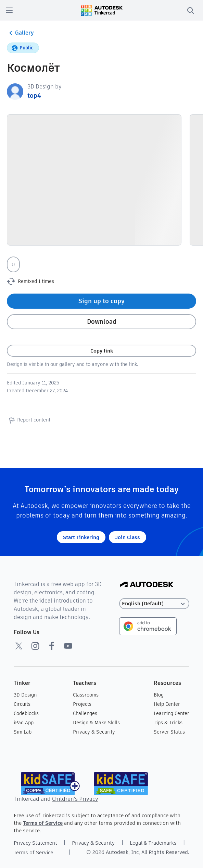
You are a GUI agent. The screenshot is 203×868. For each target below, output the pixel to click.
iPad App (24, 723)
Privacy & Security (94, 732)
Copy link (102, 351)
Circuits (22, 704)
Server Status (169, 732)
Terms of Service (43, 823)
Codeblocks (26, 713)
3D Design (25, 695)
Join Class (128, 537)
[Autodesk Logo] (147, 585)
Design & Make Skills (96, 723)
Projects (82, 704)
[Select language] (154, 604)
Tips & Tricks (168, 723)
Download (102, 322)
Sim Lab (23, 732)
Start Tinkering (81, 537)
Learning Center (172, 713)
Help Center (167, 704)
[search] (190, 10)
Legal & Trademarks (153, 843)
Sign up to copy (101, 301)
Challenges (85, 713)
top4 (34, 96)
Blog (159, 695)
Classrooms (86, 695)
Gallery (20, 33)
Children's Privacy (75, 799)
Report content (29, 420)
